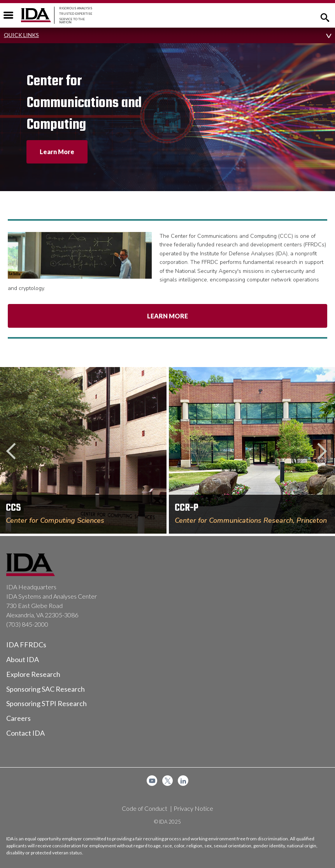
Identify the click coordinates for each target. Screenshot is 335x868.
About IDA (23, 659)
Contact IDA (25, 733)
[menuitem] (152, 781)
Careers (18, 718)
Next (321, 452)
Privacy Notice (193, 808)
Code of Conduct (145, 808)
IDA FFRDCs (26, 645)
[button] (325, 17)
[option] (101, 117)
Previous (14, 452)
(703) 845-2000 (27, 624)
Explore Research (33, 674)
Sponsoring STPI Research (46, 703)
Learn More (167, 316)
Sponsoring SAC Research (46, 689)
